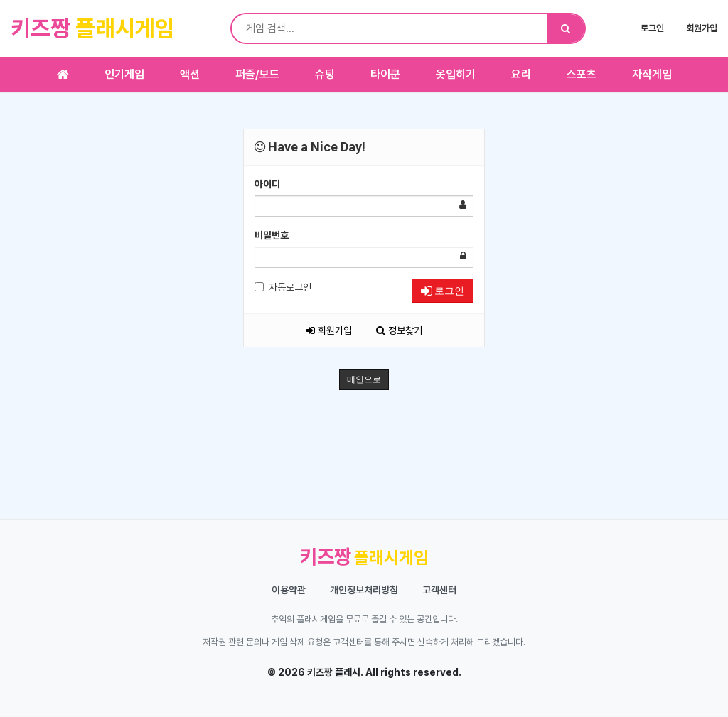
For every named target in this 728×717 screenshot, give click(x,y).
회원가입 (702, 28)
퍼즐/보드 (257, 74)
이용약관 (289, 590)
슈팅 (325, 74)
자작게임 (652, 74)
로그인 (652, 28)
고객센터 (439, 590)
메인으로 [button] (364, 379)
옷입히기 (456, 74)
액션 (190, 74)
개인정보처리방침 (364, 590)
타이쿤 (385, 74)
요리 (521, 74)
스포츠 (582, 74)
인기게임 (124, 74)
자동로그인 (283, 287)
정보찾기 (399, 330)
